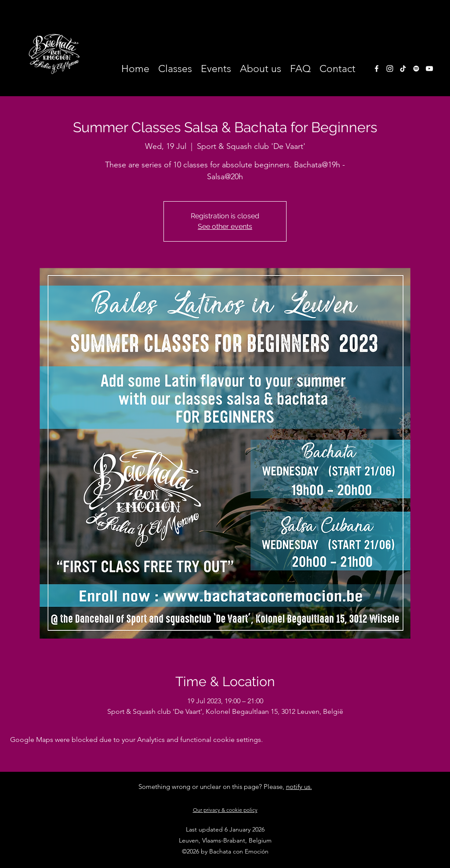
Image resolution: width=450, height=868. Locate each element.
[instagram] (390, 69)
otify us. (301, 787)
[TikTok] (403, 69)
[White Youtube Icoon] (429, 69)
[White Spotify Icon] (416, 69)
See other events (225, 226)
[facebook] (377, 69)
